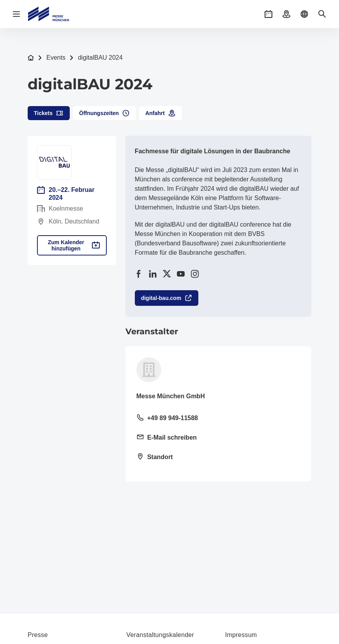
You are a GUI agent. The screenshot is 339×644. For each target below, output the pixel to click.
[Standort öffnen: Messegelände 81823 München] (218, 458)
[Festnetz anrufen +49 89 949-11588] (218, 419)
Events (56, 58)
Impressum (241, 635)
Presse (38, 635)
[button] (268, 14)
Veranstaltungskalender (160, 635)
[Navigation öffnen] (16, 14)
